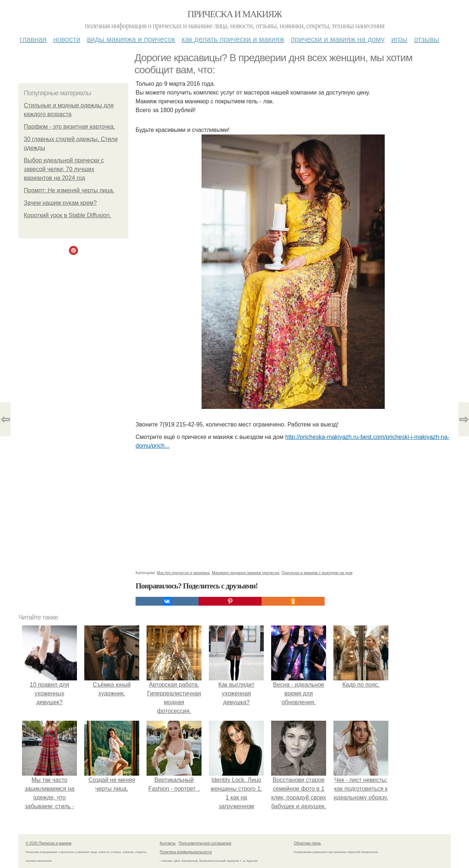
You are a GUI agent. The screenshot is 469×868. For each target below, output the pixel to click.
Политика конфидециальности (186, 852)
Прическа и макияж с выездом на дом (317, 573)
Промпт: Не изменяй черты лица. (69, 190)
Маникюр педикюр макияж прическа (245, 573)
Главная (33, 39)
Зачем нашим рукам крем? (60, 203)
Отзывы (426, 39)
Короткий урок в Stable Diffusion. (68, 215)
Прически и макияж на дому (338, 39)
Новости (67, 39)
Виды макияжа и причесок (131, 39)
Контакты (168, 843)
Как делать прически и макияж (233, 39)
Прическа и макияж (235, 14)
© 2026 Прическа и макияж (49, 843)
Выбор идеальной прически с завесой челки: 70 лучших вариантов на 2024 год (64, 169)
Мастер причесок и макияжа (183, 573)
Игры (399, 39)
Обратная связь (307, 843)
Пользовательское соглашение (205, 843)
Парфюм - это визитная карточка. (69, 127)
